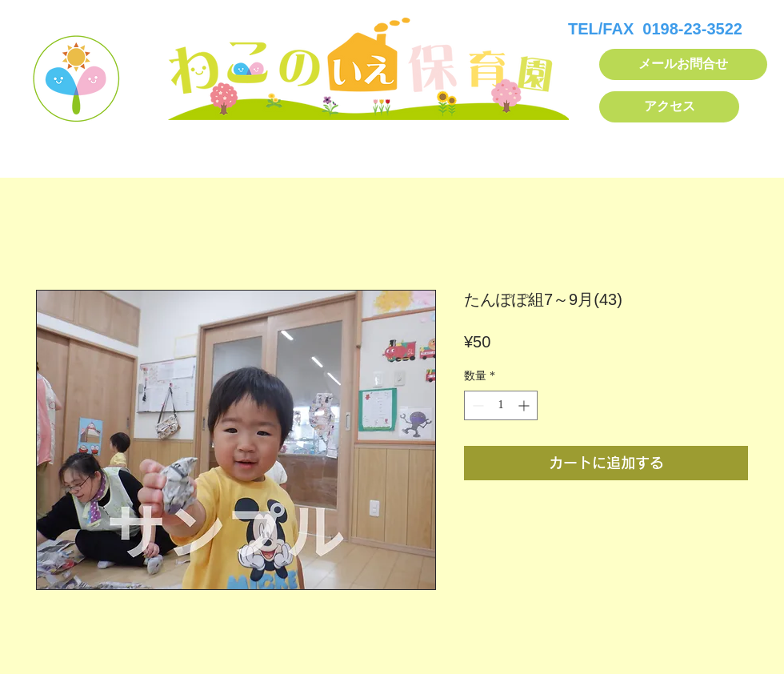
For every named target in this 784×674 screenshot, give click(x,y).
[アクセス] (669, 107)
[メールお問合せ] (683, 64)
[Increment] (525, 405)
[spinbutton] (501, 405)
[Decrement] (476, 405)
